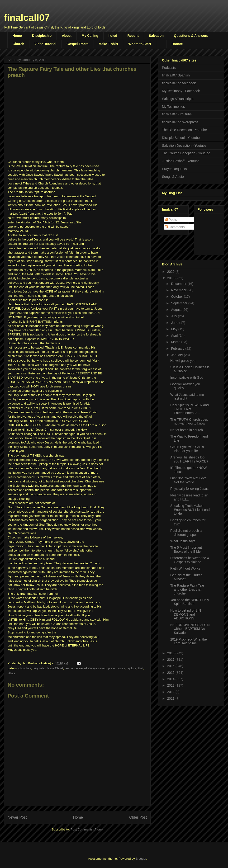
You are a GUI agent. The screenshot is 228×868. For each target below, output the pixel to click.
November (179, 290)
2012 (171, 692)
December (179, 284)
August (177, 310)
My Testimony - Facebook (181, 91)
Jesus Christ (55, 668)
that (141, 668)
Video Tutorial (45, 44)
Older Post (138, 817)
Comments (175, 227)
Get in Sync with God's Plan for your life (187, 449)
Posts (171, 220)
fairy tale (39, 668)
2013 (171, 685)
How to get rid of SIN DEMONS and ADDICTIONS (186, 614)
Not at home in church (187, 430)
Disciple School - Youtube (181, 138)
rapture (131, 668)
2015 (171, 673)
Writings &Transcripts (178, 99)
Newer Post (17, 817)
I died (113, 36)
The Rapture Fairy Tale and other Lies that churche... (187, 590)
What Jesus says (183, 541)
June (175, 323)
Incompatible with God (187, 377)
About (66, 36)
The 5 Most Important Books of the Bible (186, 550)
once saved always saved (89, 668)
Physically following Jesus (189, 489)
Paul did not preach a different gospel (186, 533)
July (174, 316)
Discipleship (42, 36)
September (180, 303)
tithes (11, 673)
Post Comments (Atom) (87, 829)
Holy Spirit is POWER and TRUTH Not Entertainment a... (190, 409)
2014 (171, 679)
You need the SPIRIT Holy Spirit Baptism (190, 602)
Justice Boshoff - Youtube (181, 161)
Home (17, 36)
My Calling (90, 36)
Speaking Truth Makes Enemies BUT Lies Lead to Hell (190, 510)
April (175, 335)
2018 (171, 653)
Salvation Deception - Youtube (184, 146)
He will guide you (183, 361)
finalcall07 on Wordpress (180, 122)
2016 (171, 666)
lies (67, 668)
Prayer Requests (174, 169)
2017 (171, 660)
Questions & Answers (191, 36)
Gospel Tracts (78, 44)
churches (25, 668)
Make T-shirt (109, 44)
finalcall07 (27, 18)
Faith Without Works (185, 568)
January (177, 355)
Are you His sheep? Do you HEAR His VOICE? (189, 459)
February (178, 349)
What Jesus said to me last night (187, 397)
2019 (171, 278)
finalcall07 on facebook (179, 83)
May (175, 329)
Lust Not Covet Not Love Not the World (188, 480)
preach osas (116, 668)
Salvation (156, 36)
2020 (171, 272)
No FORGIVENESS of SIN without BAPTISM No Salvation (190, 629)
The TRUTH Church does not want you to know (189, 422)
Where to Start (140, 44)
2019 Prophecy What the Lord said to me (189, 641)
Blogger (141, 859)
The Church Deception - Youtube (186, 153)
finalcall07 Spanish (176, 75)
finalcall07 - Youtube (177, 114)
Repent (133, 36)
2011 (171, 698)
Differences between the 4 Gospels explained (190, 560)
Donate (177, 44)
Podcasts (169, 68)
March (176, 342)
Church (18, 44)
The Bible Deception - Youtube (184, 130)
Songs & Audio (173, 177)
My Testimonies (173, 107)
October (177, 297)
